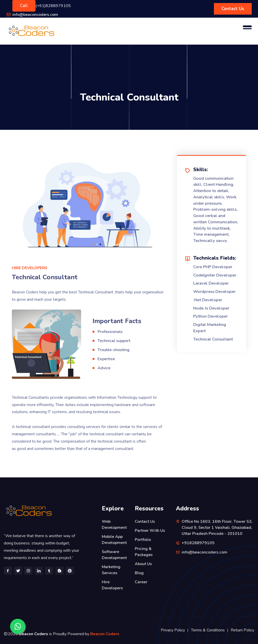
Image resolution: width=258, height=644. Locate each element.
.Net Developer (208, 300)
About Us (143, 564)
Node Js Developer (211, 308)
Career (141, 582)
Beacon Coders (105, 634)
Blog (139, 573)
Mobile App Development (114, 540)
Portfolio (143, 540)
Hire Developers (112, 585)
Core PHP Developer (213, 267)
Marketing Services (111, 570)
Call (24, 6)
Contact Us (233, 9)
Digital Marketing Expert (210, 328)
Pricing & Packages (144, 552)
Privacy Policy (173, 630)
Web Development (114, 525)
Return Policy (243, 630)
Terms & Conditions (208, 630)
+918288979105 (198, 543)
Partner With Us (150, 531)
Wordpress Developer (214, 292)
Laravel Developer (211, 283)
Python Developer (211, 316)
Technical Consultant (213, 339)
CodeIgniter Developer (215, 275)
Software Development (114, 555)
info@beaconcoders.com (35, 15)
